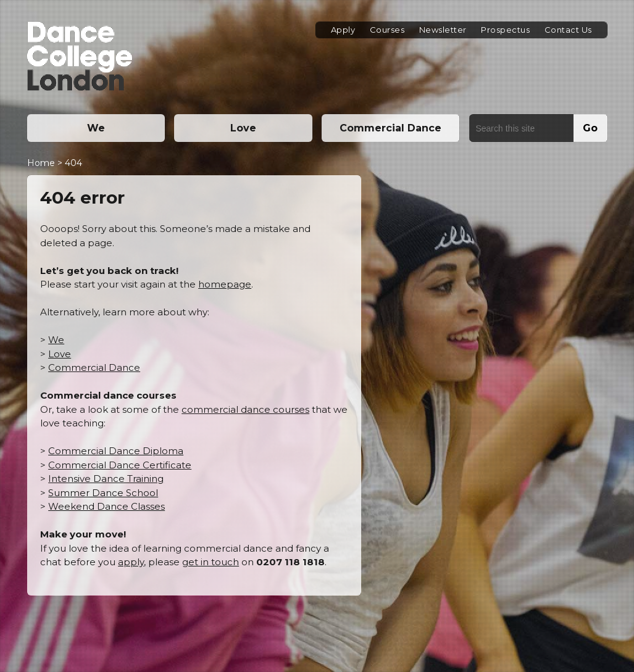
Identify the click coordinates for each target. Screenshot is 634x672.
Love (243, 128)
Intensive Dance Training (106, 479)
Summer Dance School (103, 493)
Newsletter (443, 30)
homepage (225, 284)
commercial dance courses (245, 409)
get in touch (211, 562)
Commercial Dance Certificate (120, 465)
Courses (387, 30)
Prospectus (505, 30)
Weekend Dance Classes (106, 506)
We (96, 128)
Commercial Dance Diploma (116, 451)
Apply (343, 30)
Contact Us (568, 30)
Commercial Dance (390, 128)
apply (131, 562)
